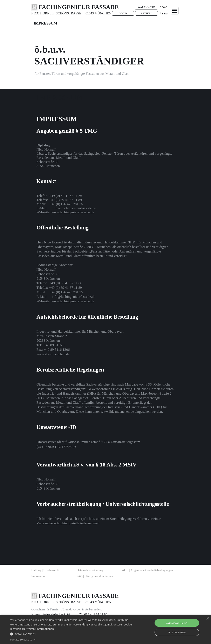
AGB (147, 570)
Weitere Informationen (40, 629)
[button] (66, 196)
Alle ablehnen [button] (177, 632)
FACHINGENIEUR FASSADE (79, 7)
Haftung (45, 570)
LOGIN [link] (123, 13)
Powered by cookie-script (23, 640)
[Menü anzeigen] (175, 11)
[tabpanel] (46, 13)
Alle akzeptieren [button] (177, 623)
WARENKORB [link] (146, 7)
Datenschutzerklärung (90, 570)
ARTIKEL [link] (147, 13)
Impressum (38, 576)
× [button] (207, 618)
